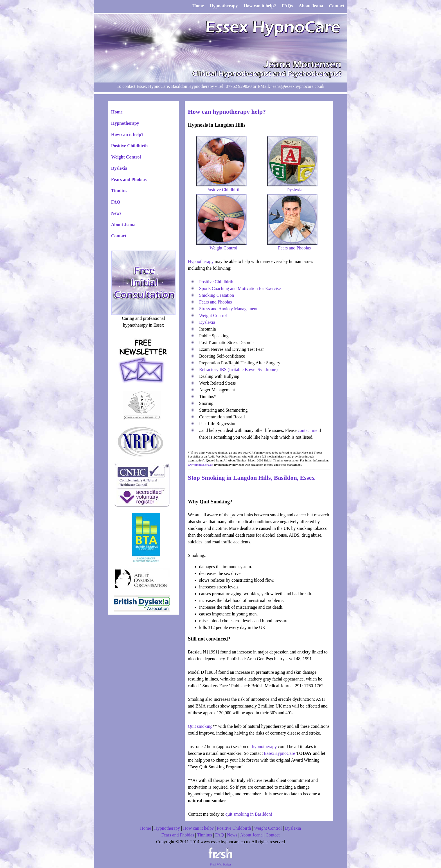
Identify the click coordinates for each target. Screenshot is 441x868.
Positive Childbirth (129, 146)
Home (117, 112)
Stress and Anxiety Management (228, 309)
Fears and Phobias (129, 179)
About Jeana (123, 225)
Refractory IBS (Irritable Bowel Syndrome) (238, 370)
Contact (119, 236)
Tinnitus (119, 191)
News (116, 213)
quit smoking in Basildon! (249, 814)
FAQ (116, 202)
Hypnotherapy (125, 123)
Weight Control (126, 157)
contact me (308, 430)
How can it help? (127, 134)
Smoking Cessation (217, 295)
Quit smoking (200, 726)
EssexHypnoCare (279, 753)
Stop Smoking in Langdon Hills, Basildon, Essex (251, 478)
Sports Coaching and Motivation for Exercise (240, 288)
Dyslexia (119, 168)
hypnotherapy (264, 747)
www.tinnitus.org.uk (201, 465)
